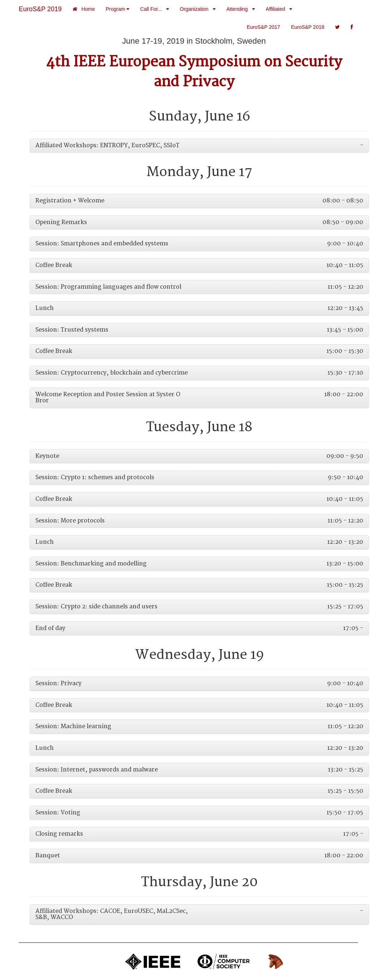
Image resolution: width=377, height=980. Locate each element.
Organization (198, 9)
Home (84, 9)
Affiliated (279, 9)
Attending (241, 9)
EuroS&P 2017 (263, 27)
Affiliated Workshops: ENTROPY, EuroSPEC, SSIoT (107, 145)
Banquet (48, 856)
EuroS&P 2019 (40, 9)
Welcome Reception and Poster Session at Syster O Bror (108, 398)
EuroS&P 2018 (308, 27)
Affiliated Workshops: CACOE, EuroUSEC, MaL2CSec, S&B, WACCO (112, 914)
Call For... (155, 9)
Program (118, 9)
